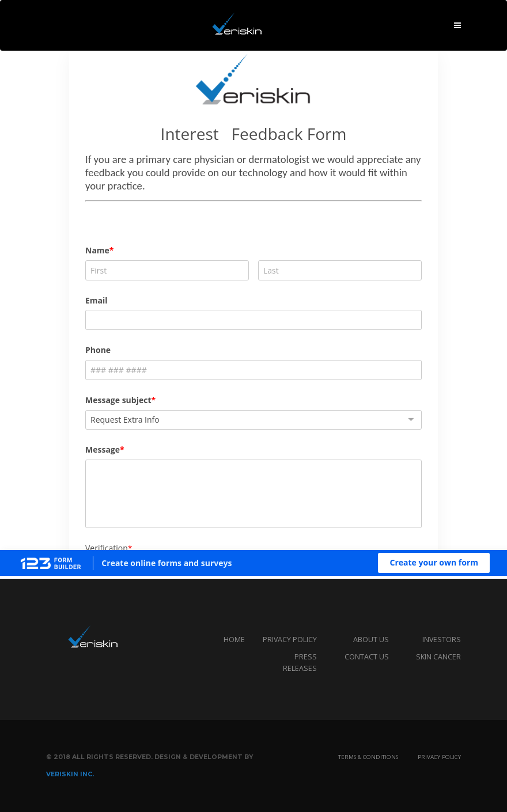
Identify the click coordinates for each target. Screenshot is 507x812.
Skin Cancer (438, 657)
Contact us (367, 657)
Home (234, 640)
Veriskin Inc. (70, 774)
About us (371, 640)
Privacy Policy (439, 757)
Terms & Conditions (368, 757)
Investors (442, 640)
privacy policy (290, 640)
